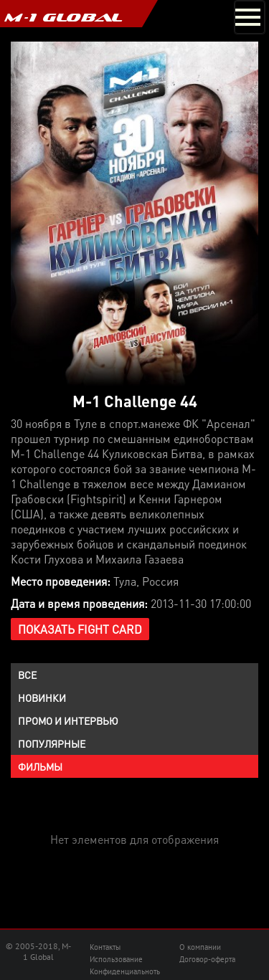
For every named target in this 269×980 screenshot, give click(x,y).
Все (27, 675)
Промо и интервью (68, 720)
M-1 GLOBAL (63, 17)
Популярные (52, 743)
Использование (116, 959)
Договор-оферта (207, 959)
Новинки (42, 698)
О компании (200, 947)
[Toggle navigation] (250, 17)
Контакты (105, 947)
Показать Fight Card (80, 629)
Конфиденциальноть (125, 971)
